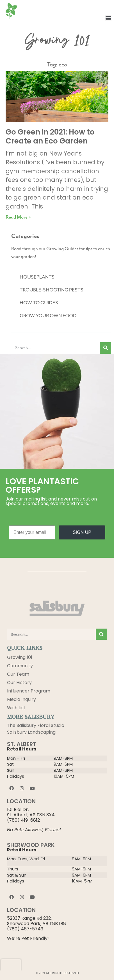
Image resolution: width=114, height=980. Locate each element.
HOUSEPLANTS (37, 277)
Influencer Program (29, 691)
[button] (108, 18)
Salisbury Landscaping (31, 732)
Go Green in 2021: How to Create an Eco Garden (50, 136)
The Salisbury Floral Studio (36, 725)
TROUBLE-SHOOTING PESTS (52, 290)
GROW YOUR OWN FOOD (48, 316)
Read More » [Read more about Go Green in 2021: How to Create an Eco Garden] (18, 217)
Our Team (18, 674)
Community (20, 666)
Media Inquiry (21, 699)
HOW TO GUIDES (39, 303)
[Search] (105, 348)
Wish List (16, 708)
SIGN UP (82, 532)
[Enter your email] (32, 532)
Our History (19, 683)
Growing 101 (20, 657)
